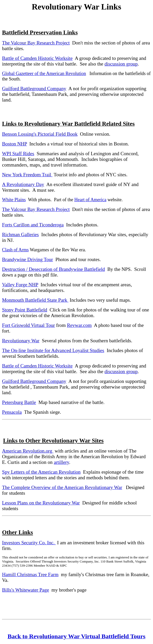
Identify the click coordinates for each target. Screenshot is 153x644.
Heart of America (90, 200)
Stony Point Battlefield (25, 310)
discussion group (121, 64)
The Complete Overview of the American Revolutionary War (62, 487)
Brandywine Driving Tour (28, 259)
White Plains (14, 200)
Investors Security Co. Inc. (29, 543)
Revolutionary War (21, 341)
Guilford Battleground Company (34, 89)
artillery (61, 462)
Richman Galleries (20, 234)
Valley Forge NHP (20, 285)
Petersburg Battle (19, 402)
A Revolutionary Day (23, 184)
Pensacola (12, 412)
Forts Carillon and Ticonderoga (33, 225)
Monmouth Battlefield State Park (35, 300)
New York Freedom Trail (27, 175)
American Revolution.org (28, 451)
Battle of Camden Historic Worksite (37, 58)
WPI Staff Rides (18, 154)
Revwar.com (79, 325)
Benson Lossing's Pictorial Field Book (40, 134)
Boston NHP (14, 144)
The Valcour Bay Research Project (36, 43)
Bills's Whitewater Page (25, 590)
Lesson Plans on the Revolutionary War (41, 503)
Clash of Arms (15, 250)
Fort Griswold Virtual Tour (28, 325)
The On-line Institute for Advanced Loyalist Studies (53, 350)
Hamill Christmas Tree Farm (30, 574)
